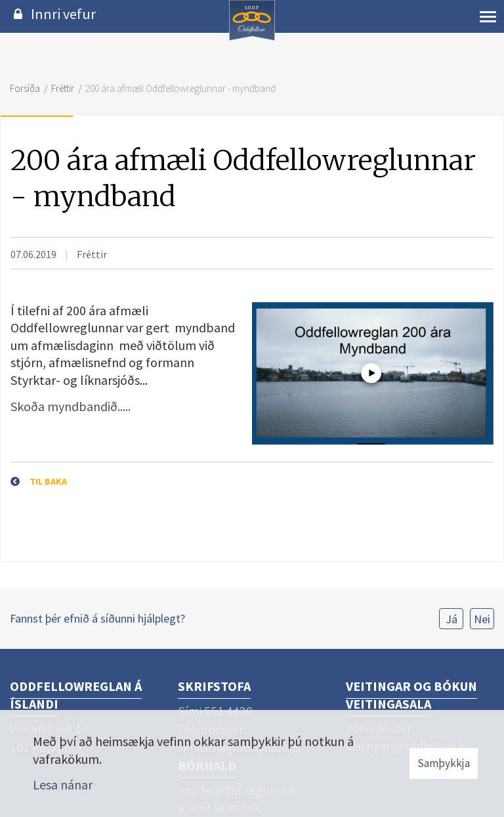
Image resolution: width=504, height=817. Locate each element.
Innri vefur (63, 14)
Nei (482, 619)
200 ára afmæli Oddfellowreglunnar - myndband (180, 88)
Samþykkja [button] (444, 763)
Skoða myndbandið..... (72, 406)
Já (451, 619)
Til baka (48, 481)
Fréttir (63, 88)
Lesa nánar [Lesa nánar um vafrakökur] (63, 784)
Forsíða (25, 88)
